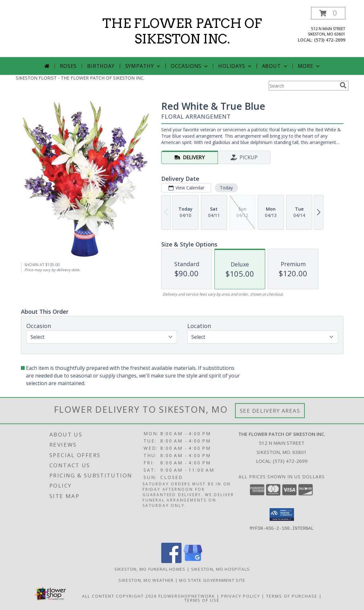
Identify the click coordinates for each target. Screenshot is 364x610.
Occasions (190, 66)
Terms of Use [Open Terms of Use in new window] (202, 600)
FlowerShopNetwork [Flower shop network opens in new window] (187, 596)
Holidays (235, 66)
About (275, 66)
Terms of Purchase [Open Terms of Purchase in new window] (292, 596)
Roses (68, 66)
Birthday (101, 66)
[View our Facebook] (171, 561)
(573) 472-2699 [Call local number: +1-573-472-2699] (330, 40)
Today (226, 188)
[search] (343, 85)
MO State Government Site (212, 580)
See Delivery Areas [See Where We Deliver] (270, 411)
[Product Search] (303, 86)
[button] (328, 13)
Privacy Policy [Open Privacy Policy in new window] (241, 596)
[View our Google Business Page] (193, 561)
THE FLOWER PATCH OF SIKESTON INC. (182, 31)
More (309, 66)
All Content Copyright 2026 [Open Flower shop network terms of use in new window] (119, 596)
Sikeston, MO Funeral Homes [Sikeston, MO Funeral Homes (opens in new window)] (150, 569)
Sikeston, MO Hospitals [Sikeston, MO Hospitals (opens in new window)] (220, 569)
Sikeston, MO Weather (146, 580)
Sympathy (143, 66)
